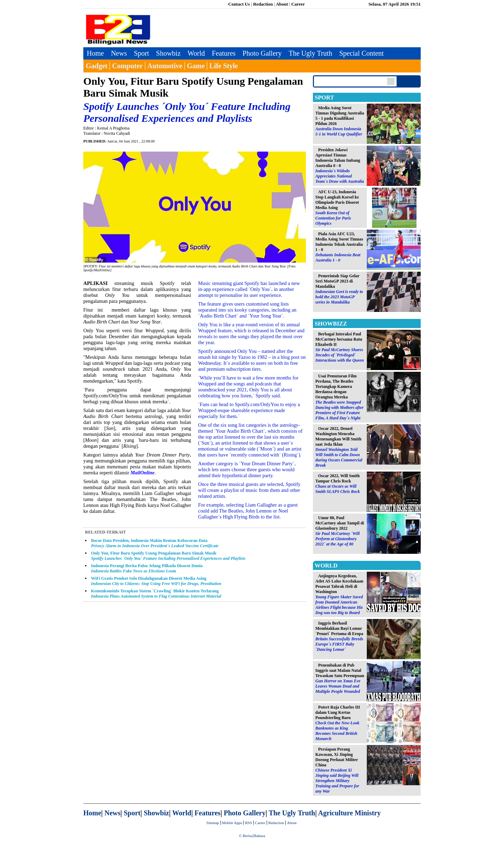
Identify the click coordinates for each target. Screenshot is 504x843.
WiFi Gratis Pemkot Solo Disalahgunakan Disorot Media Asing (156, 581)
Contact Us (239, 4)
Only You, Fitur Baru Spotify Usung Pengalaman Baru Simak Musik (168, 556)
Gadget (97, 66)
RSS (248, 823)
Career (298, 4)
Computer (127, 66)
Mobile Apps (232, 823)
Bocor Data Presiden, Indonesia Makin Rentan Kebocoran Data (155, 543)
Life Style (224, 66)
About (282, 4)
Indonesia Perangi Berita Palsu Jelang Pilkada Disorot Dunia (147, 568)
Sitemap (213, 823)
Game (196, 66)
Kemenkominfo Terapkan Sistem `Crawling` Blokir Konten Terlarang (156, 594)
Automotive (165, 66)
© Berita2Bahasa (252, 836)
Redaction (263, 4)
